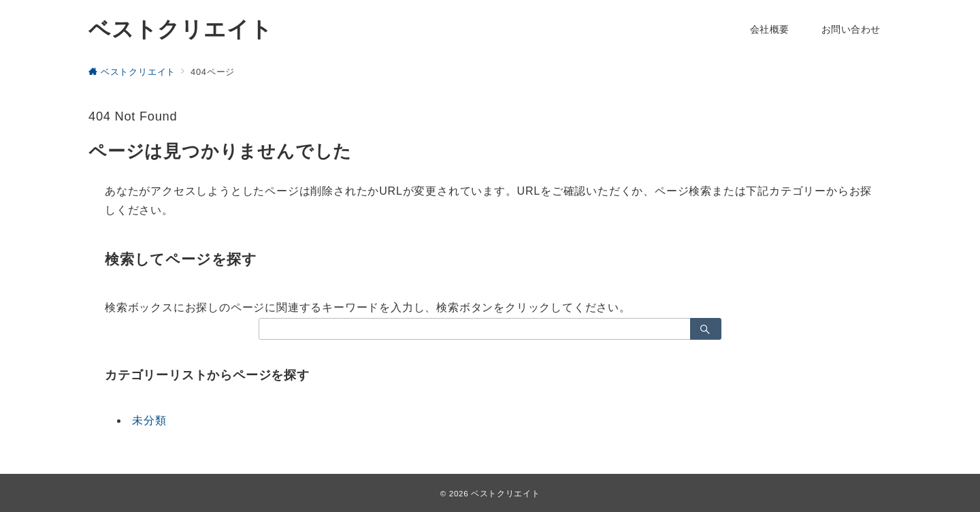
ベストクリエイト (180, 29)
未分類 (149, 420)
